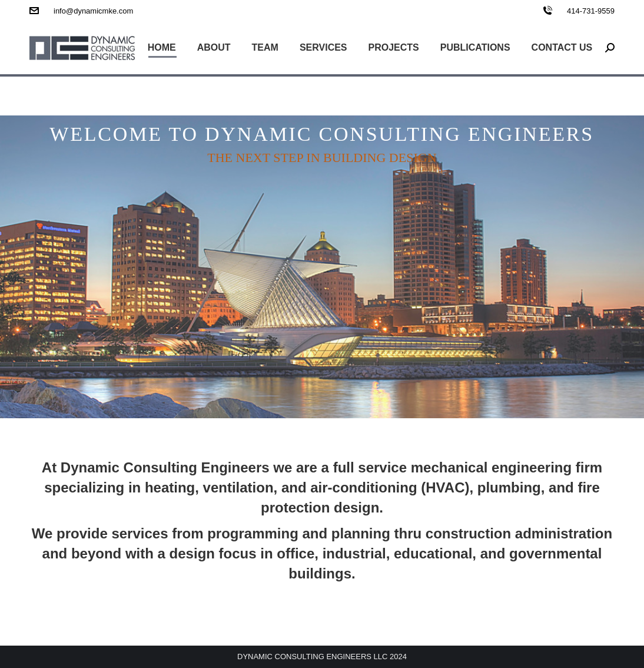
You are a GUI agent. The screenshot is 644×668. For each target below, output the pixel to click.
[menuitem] (162, 48)
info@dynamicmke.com (93, 11)
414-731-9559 (591, 11)
